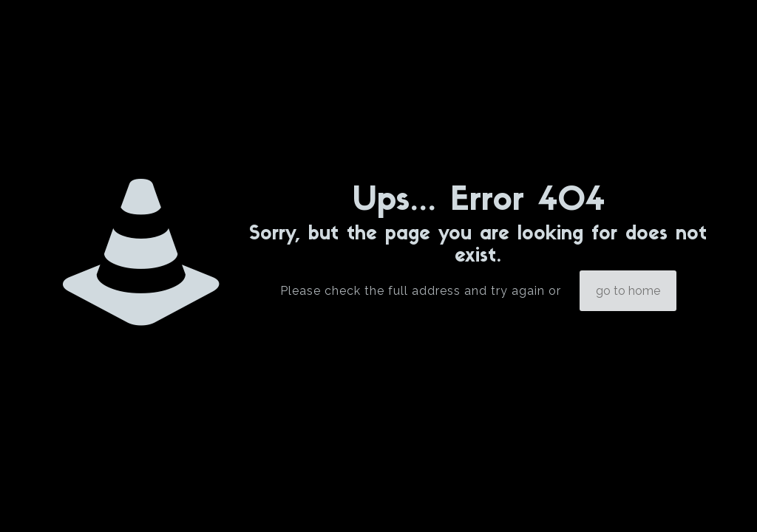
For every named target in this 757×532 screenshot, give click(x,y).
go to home (628, 291)
